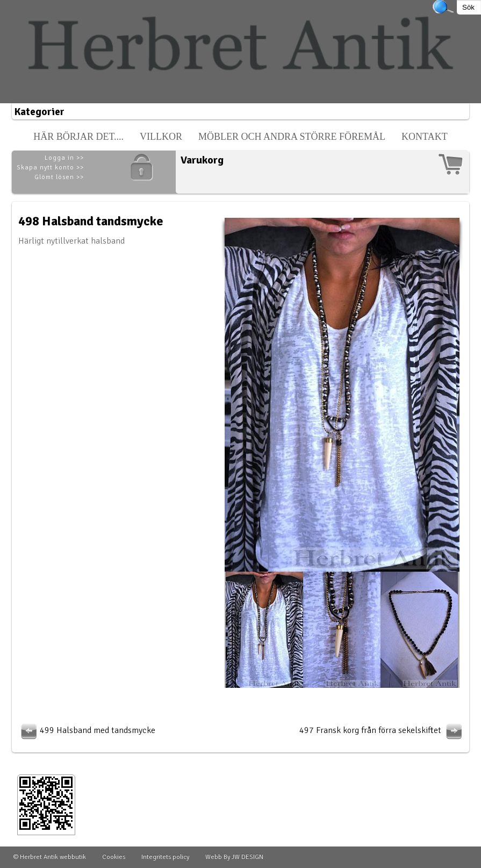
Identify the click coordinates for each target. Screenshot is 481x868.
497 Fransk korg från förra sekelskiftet (382, 730)
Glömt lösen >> (59, 177)
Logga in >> (64, 158)
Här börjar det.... (78, 137)
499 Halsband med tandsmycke (87, 730)
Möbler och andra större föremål (292, 137)
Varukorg (202, 160)
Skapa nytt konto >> (50, 168)
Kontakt (425, 137)
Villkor (161, 137)
